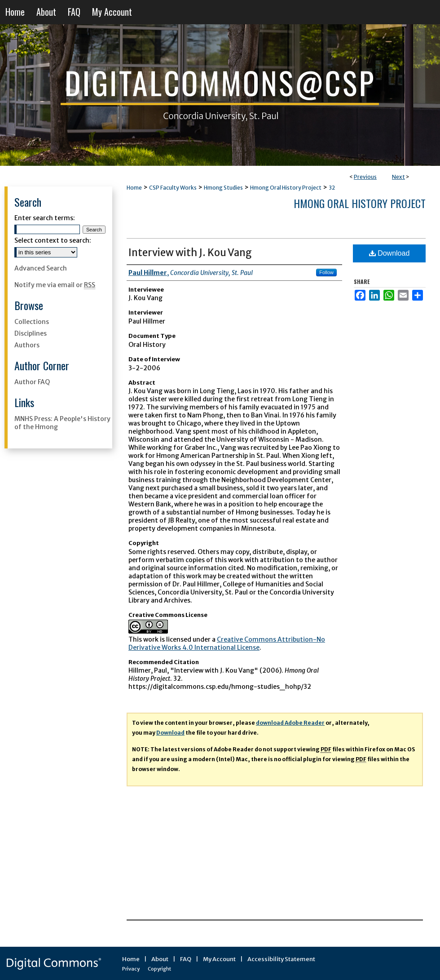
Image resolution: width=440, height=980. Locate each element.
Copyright (159, 969)
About (160, 959)
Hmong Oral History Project (286, 188)
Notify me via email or (55, 285)
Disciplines (31, 333)
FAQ (186, 959)
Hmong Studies (223, 188)
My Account (219, 959)
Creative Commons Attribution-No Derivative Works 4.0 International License (227, 643)
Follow (326, 272)
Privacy (131, 969)
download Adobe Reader (290, 723)
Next (398, 177)
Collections (32, 322)
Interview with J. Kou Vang (190, 253)
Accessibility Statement (281, 959)
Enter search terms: (45, 218)
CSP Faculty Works (173, 188)
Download (389, 253)
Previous (365, 177)
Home (134, 188)
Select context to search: (53, 240)
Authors (27, 345)
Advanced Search (41, 268)
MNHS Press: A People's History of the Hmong (62, 423)
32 (332, 188)
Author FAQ (32, 382)
